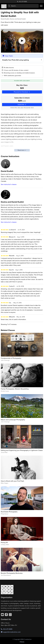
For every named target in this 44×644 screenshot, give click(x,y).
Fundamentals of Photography (11, 358)
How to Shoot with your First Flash (12, 481)
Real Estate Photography (9, 512)
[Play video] (22, 41)
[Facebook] (6, 615)
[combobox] (23, 6)
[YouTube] (2, 615)
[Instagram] (10, 615)
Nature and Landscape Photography (13, 420)
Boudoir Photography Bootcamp (12, 573)
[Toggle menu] (41, 6)
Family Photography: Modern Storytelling (15, 389)
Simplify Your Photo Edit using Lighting (15, 60)
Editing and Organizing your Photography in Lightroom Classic (22, 450)
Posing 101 (4, 542)
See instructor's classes (9, 184)
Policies (22, 642)
